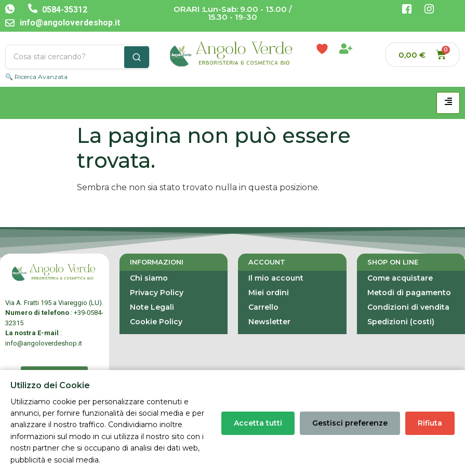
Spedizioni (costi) (401, 322)
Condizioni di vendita (408, 307)
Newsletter (269, 322)
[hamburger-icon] (448, 103)
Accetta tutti (258, 423)
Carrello (263, 307)
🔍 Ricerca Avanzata (36, 77)
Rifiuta (430, 423)
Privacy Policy (157, 293)
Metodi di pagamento (409, 293)
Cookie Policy (156, 322)
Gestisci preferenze (350, 423)
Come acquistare (400, 278)
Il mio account (276, 278)
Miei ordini (269, 293)
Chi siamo (149, 278)
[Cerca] (137, 57)
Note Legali (152, 307)
